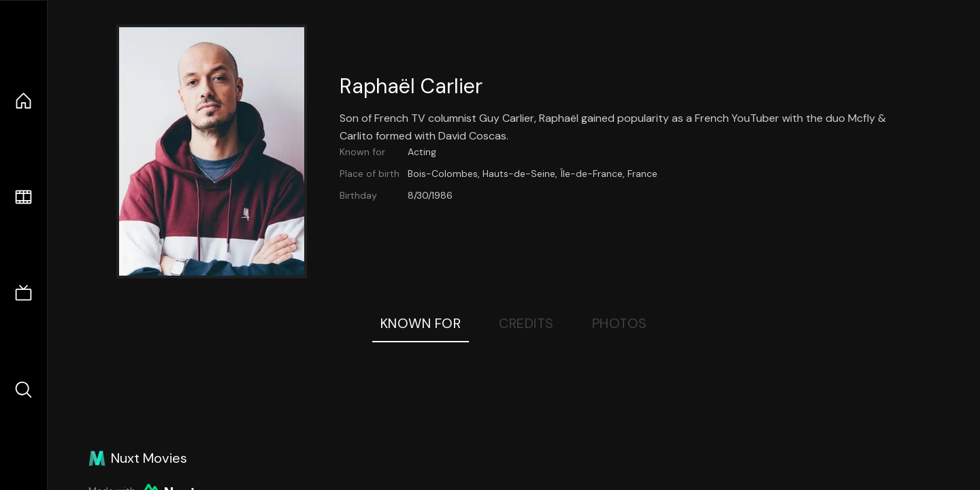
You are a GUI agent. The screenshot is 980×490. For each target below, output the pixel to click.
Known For (421, 323)
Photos (620, 323)
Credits (526, 323)
